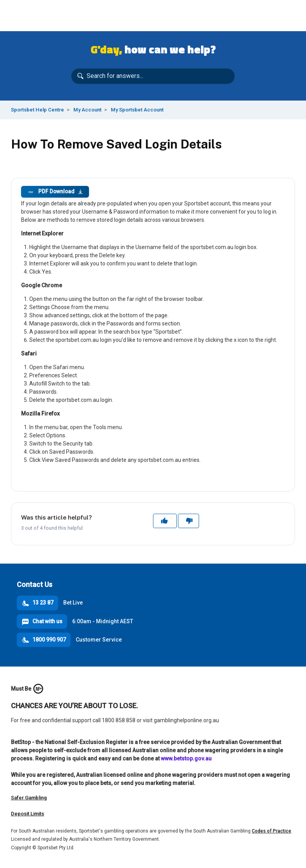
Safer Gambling (29, 798)
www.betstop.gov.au (186, 758)
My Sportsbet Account (137, 110)
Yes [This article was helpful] (165, 521)
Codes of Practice (271, 831)
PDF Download (55, 192)
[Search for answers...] (153, 76)
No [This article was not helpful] (189, 521)
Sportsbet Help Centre (37, 110)
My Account (87, 110)
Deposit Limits (28, 814)
